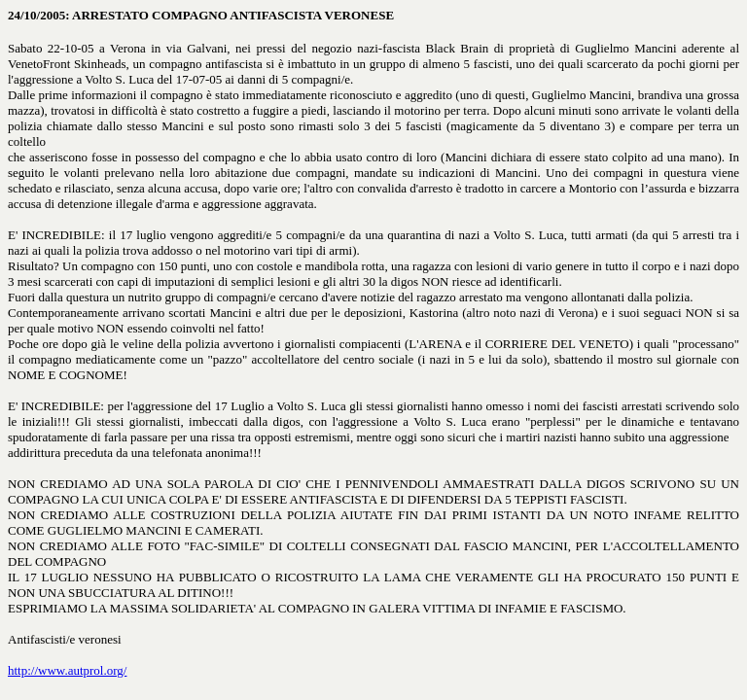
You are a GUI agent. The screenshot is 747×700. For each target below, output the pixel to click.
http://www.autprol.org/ (67, 670)
